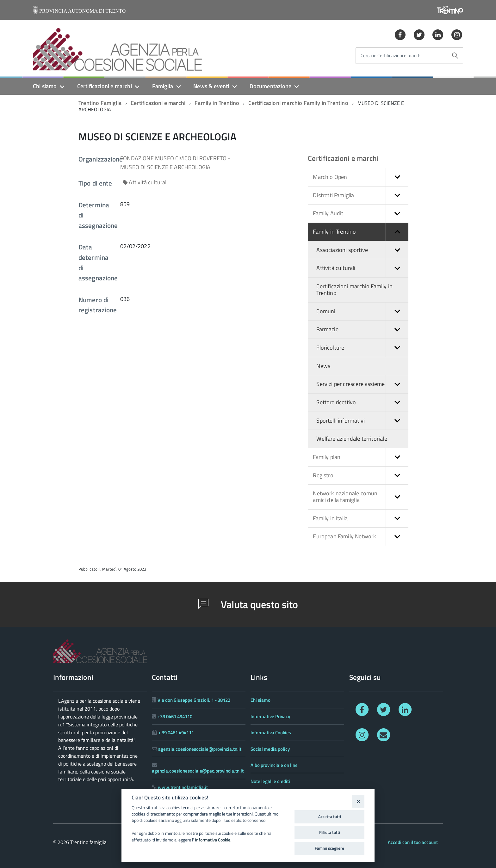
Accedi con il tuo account (413, 842)
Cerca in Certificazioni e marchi (391, 56)
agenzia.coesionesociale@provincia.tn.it (200, 749)
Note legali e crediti (270, 781)
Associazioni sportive (362, 250)
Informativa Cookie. (213, 840)
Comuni (362, 312)
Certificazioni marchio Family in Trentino (298, 103)
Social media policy (270, 749)
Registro (361, 476)
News (323, 366)
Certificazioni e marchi (105, 86)
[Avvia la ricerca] (455, 56)
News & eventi (211, 86)
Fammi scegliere (329, 848)
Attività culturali (362, 268)
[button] (397, 177)
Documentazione (271, 86)
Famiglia (163, 86)
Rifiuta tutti (330, 832)
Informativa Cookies (271, 733)
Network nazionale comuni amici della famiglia (361, 497)
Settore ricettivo (362, 403)
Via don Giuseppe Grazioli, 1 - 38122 (194, 700)
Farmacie (362, 330)
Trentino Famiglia (100, 103)
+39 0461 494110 (175, 716)
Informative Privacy (270, 716)
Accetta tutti (330, 816)
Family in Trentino (217, 103)
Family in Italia (361, 519)
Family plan (361, 457)
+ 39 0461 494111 (176, 733)
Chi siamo (45, 86)
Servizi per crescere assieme (362, 384)
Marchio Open (361, 177)
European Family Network (361, 537)
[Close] (358, 801)
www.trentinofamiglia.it (183, 787)
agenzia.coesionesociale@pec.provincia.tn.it (198, 771)
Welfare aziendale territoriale (352, 439)
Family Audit (361, 214)
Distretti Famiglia (361, 196)
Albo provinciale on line (274, 765)
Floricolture (362, 348)
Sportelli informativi (362, 421)
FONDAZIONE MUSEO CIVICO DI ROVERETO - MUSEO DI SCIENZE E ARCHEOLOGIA (175, 163)
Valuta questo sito (248, 604)
